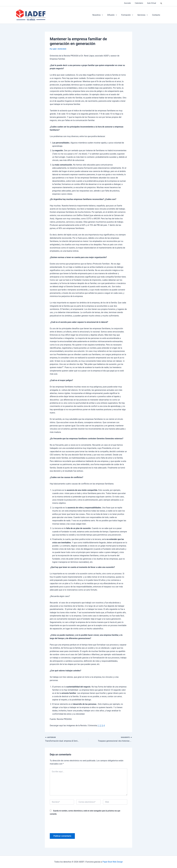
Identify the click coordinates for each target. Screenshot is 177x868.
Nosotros (100, 15)
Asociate (129, 3)
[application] (104, 15)
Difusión (113, 15)
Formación (128, 15)
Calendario (140, 3)
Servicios (143, 15)
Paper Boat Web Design (113, 862)
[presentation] (68, 824)
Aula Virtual (152, 3)
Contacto (156, 15)
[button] (161, 3)
